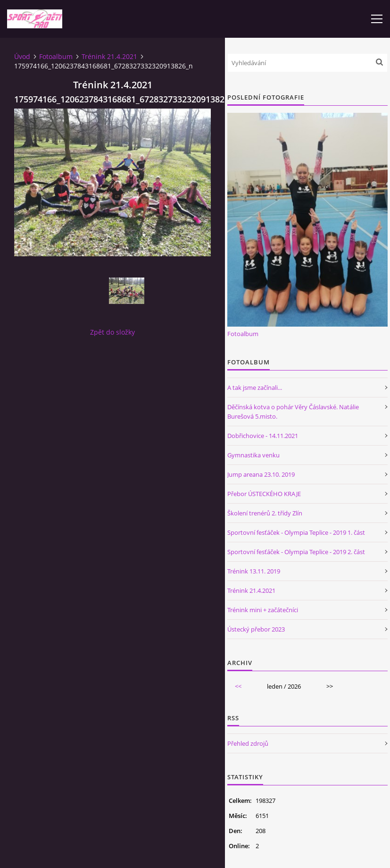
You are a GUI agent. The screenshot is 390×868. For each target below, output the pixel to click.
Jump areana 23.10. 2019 (261, 474)
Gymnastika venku (253, 455)
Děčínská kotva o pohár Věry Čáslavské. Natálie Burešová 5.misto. (293, 412)
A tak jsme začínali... (255, 388)
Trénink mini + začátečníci (263, 610)
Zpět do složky (112, 332)
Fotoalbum (56, 56)
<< (238, 686)
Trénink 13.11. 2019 (254, 571)
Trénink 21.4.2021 (109, 56)
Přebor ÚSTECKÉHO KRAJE (264, 494)
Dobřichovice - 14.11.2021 (263, 436)
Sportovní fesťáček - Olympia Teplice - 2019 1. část (296, 532)
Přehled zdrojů (248, 743)
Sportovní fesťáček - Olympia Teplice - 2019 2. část (296, 552)
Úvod (22, 56)
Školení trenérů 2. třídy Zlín (265, 513)
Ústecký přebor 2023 (256, 629)
